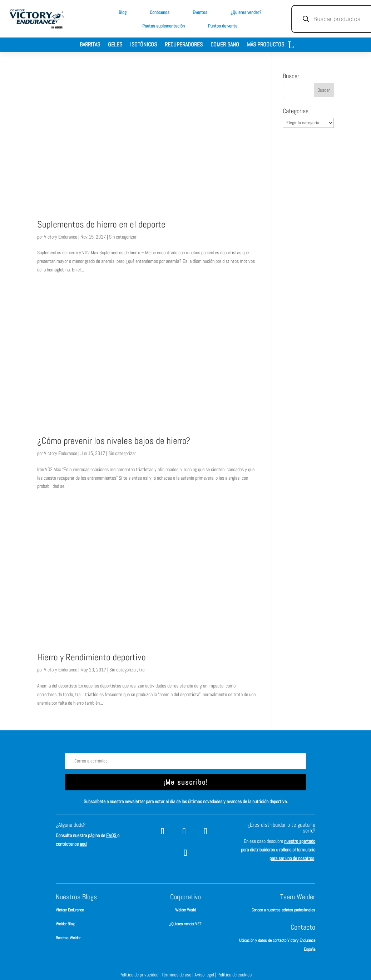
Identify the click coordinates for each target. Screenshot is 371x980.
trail (143, 670)
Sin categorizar (123, 237)
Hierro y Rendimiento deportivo (91, 657)
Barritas (90, 45)
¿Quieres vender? (246, 12)
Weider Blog (65, 924)
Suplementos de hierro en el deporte (101, 224)
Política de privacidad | (140, 975)
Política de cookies (234, 975)
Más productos (266, 45)
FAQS (112, 835)
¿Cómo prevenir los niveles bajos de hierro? (114, 441)
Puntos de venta (223, 26)
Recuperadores (184, 45)
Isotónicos (144, 45)
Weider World (185, 910)
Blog (123, 12)
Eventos (200, 12)
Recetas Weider (68, 938)
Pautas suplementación (164, 26)
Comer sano (225, 45)
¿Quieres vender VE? (185, 924)
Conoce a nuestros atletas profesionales (283, 910)
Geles (115, 45)
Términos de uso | (178, 975)
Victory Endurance (61, 237)
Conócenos (160, 12)
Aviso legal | (206, 975)
